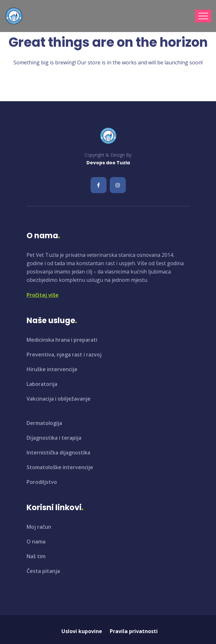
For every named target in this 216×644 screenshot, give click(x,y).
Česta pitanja (43, 571)
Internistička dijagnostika (58, 452)
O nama (36, 542)
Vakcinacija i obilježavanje (59, 399)
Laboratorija (42, 384)
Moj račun (39, 527)
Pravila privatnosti (134, 631)
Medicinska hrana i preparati (62, 340)
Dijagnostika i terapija (54, 438)
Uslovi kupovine (82, 631)
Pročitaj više (43, 295)
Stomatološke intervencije (60, 467)
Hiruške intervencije (52, 369)
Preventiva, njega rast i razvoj (64, 355)
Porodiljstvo (42, 482)
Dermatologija (44, 423)
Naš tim (36, 556)
